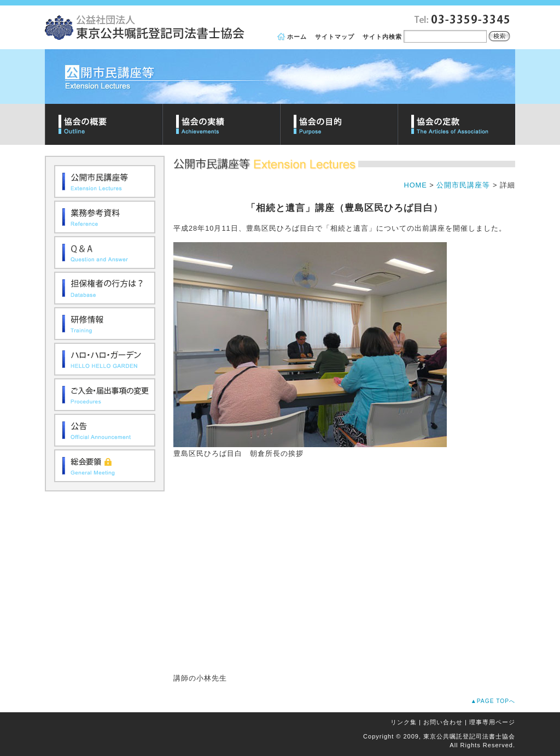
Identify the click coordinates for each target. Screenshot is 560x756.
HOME (415, 185)
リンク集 (404, 722)
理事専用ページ (492, 722)
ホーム (297, 37)
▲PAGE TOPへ (493, 701)
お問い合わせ (443, 722)
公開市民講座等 (463, 185)
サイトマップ (335, 37)
